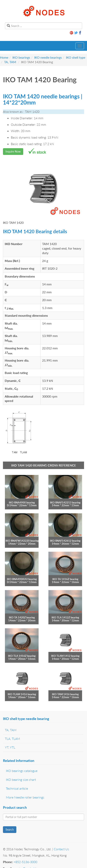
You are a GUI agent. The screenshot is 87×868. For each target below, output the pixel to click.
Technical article (17, 788)
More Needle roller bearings (25, 797)
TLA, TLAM (12, 739)
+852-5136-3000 (25, 862)
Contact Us (61, 849)
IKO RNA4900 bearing (22, 502)
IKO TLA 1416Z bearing (22, 656)
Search (10, 830)
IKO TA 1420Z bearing (22, 617)
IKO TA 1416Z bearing (65, 579)
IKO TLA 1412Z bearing (65, 617)
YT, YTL (10, 747)
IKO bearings (21, 57)
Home (4, 57)
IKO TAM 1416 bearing (65, 694)
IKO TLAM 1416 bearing (22, 694)
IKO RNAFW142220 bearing (22, 541)
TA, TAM (10, 62)
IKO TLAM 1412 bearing (65, 656)
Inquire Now (13, 151)
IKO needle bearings (48, 57)
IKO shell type (76, 57)
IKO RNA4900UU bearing (22, 579)
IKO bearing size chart (21, 780)
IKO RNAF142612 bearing (65, 541)
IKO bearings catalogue (22, 771)
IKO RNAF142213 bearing (65, 502)
